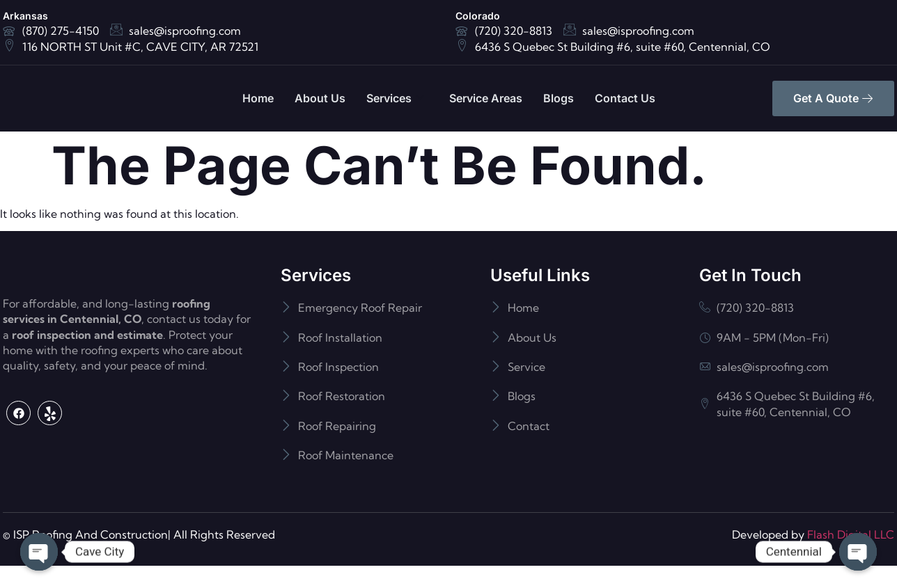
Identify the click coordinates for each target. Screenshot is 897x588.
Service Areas (486, 98)
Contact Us (625, 98)
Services (395, 98)
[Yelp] (50, 469)
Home (258, 98)
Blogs (559, 98)
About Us (320, 98)
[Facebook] (18, 469)
